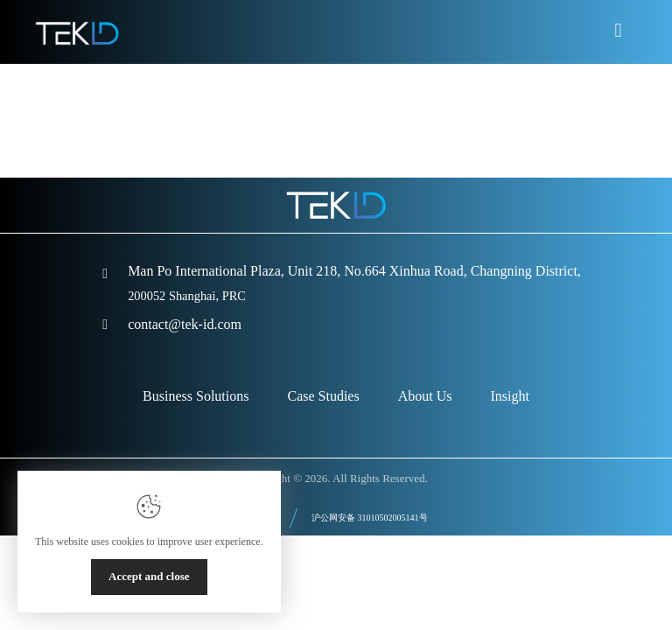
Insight (509, 396)
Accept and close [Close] (149, 576)
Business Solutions (196, 396)
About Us (425, 396)
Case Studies (323, 396)
